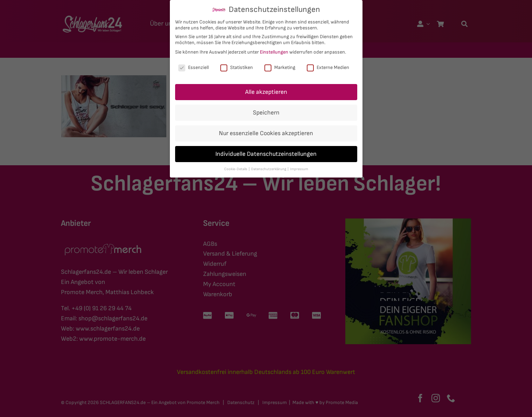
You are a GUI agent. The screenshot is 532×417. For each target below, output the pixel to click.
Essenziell (194, 67)
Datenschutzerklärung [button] (269, 169)
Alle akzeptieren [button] (266, 92)
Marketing (280, 67)
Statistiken (237, 67)
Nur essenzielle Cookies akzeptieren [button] (266, 133)
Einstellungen (274, 52)
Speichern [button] (266, 113)
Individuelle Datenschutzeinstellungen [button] (266, 154)
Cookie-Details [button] (236, 169)
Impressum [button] (299, 169)
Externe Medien (328, 67)
